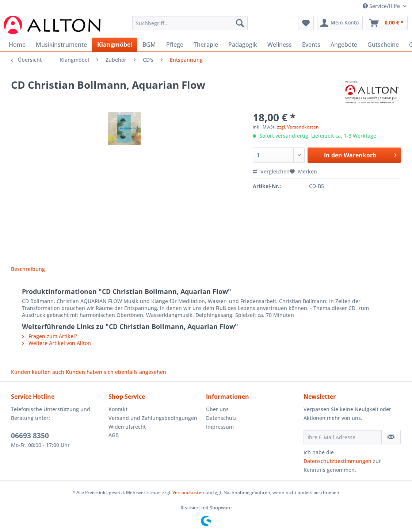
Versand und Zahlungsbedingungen (153, 418)
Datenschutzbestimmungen (337, 461)
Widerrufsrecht (127, 427)
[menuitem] (190, 26)
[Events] (311, 45)
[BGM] (149, 45)
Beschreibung (28, 269)
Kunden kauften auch (38, 372)
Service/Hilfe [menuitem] (382, 6)
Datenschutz (221, 418)
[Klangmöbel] (115, 45)
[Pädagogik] (243, 45)
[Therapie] (206, 45)
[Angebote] (344, 45)
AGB (114, 435)
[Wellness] (280, 45)
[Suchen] (240, 23)
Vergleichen (271, 171)
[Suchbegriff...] (190, 23)
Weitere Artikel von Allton (56, 343)
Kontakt (118, 409)
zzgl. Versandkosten (298, 127)
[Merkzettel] (306, 23)
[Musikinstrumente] (61, 45)
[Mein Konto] (340, 23)
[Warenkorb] (387, 23)
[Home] (17, 45)
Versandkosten (188, 492)
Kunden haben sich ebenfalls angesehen (116, 372)
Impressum (220, 427)
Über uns (217, 409)
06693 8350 (30, 436)
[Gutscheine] (383, 45)
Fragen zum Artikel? (49, 336)
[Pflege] (175, 45)
